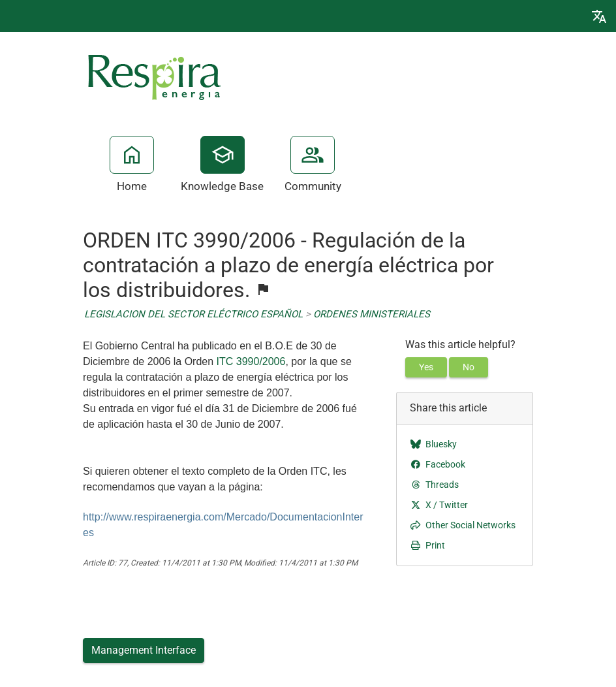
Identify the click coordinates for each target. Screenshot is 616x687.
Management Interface (144, 650)
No (469, 367)
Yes (426, 367)
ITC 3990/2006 (251, 361)
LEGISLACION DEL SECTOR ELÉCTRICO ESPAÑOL (193, 314)
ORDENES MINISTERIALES (372, 314)
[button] (599, 16)
